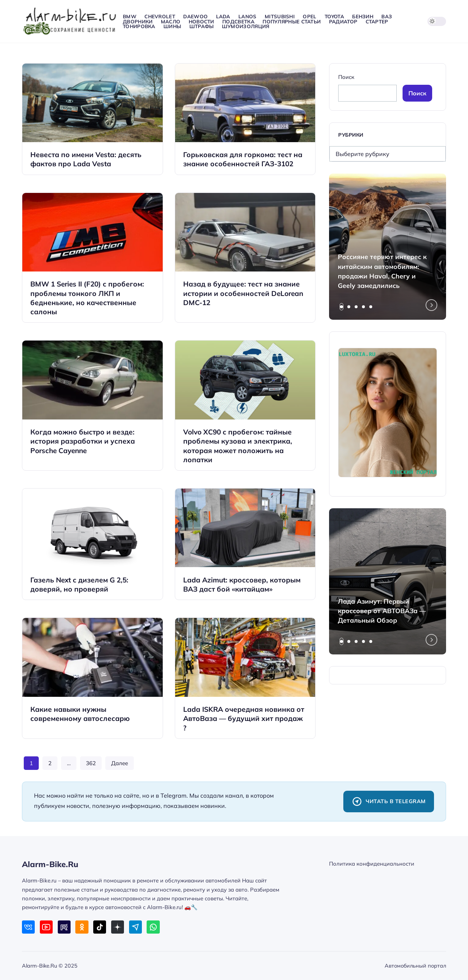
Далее (120, 763)
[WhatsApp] (153, 927)
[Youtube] (46, 927)
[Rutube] (64, 927)
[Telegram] (135, 927)
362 (91, 763)
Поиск (346, 77)
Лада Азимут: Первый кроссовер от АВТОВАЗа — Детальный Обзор (382, 611)
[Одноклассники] (82, 927)
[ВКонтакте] (28, 927)
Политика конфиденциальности (372, 864)
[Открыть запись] (93, 119)
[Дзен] (118, 927)
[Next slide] (431, 305)
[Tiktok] (100, 927)
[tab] (341, 307)
